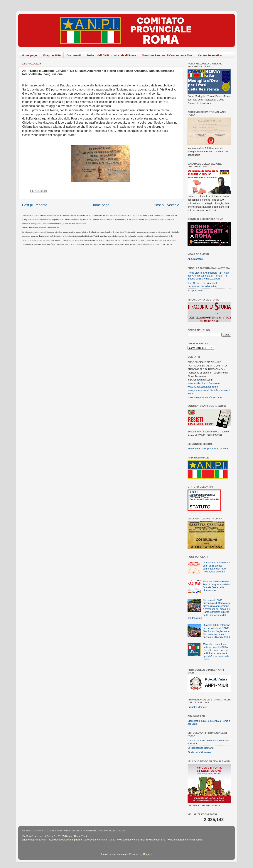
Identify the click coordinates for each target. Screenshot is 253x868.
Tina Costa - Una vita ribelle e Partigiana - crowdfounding (204, 285)
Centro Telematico (210, 55)
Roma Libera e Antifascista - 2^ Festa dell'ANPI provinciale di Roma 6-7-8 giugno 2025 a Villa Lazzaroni (208, 276)
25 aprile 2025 (195, 290)
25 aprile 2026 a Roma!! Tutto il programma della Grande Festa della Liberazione (216, 586)
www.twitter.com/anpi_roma (203, 387)
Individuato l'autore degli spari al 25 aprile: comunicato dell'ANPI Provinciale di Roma (216, 567)
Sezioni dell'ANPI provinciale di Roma (111, 55)
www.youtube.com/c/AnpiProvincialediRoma (141, 840)
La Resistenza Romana (200, 748)
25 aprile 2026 (52, 55)
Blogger (147, 854)
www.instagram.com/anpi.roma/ (205, 397)
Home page (29, 55)
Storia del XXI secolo (199, 752)
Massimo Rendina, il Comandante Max (167, 55)
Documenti (74, 55)
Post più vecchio (166, 205)
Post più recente (35, 205)
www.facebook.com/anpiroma (204, 383)
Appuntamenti (195, 259)
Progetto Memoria (197, 707)
